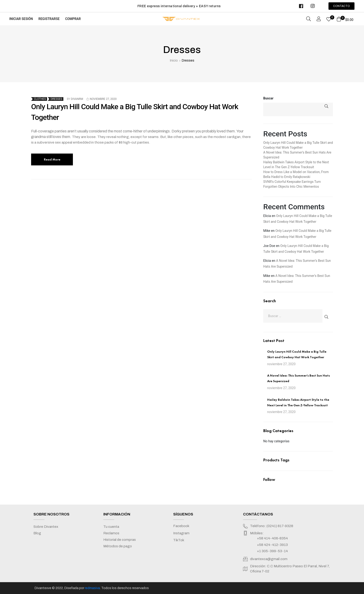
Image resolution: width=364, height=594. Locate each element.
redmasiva (92, 588)
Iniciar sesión (21, 19)
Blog (37, 533)
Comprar (73, 19)
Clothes (40, 99)
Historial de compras (120, 540)
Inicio (174, 61)
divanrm (77, 99)
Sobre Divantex (46, 527)
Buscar (268, 98)
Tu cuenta (111, 527)
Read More (52, 159)
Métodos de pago (118, 546)
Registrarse (49, 19)
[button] (341, 6)
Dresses (56, 99)
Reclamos (111, 533)
